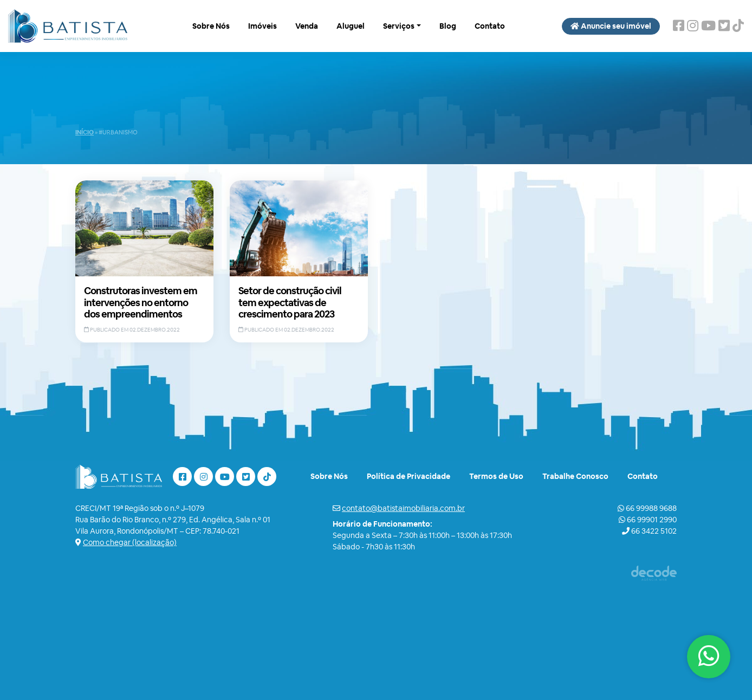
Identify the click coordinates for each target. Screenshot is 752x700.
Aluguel (351, 26)
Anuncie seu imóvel (611, 26)
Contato (490, 26)
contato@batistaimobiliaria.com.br (403, 508)
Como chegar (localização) (130, 542)
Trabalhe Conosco (575, 476)
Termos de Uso (496, 476)
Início (85, 132)
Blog (448, 26)
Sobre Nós (211, 26)
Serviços (399, 26)
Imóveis (262, 26)
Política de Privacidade (409, 476)
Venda (307, 26)
